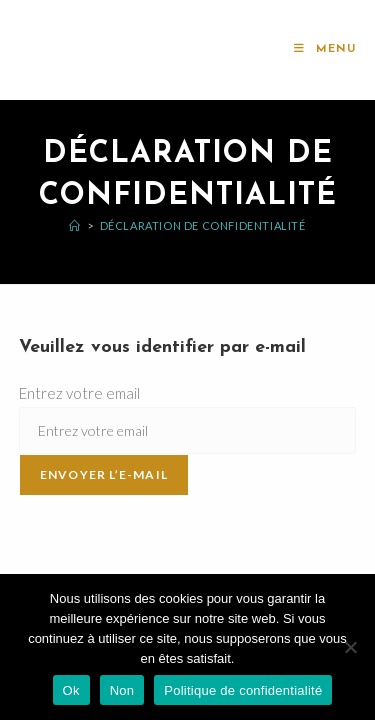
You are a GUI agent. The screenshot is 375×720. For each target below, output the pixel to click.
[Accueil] (75, 225)
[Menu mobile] (325, 49)
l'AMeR (55, 49)
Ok (71, 690)
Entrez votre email (79, 393)
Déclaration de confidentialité (203, 225)
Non (122, 690)
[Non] (350, 647)
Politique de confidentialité (243, 690)
